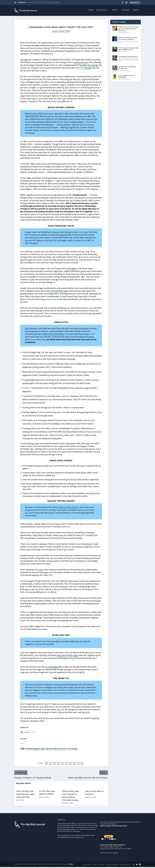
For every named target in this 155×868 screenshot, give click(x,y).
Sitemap (101, 865)
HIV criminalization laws (57, 292)
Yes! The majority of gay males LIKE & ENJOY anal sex (129, 50)
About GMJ (87, 865)
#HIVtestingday (33, 750)
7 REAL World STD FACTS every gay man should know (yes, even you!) (128, 30)
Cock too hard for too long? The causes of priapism (43, 2)
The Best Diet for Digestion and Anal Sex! (127, 69)
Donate (136, 11)
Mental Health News (124, 53)
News (114, 11)
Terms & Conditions (112, 865)
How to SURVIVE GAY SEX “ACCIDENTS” (127, 77)
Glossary (126, 11)
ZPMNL (71, 865)
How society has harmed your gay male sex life (25, 795)
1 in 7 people (85, 69)
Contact (95, 865)
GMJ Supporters (126, 865)
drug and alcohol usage (67, 656)
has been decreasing (88, 66)
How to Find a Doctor (69, 508)
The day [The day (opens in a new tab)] (24, 61)
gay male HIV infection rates (54, 750)
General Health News (124, 42)
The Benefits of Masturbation (128, 58)
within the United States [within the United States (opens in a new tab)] (53, 335)
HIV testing (72, 750)
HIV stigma (72, 269)
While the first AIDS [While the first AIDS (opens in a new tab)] (34, 115)
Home (91, 11)
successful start (81, 63)
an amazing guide (53, 668)
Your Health (102, 11)
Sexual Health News (61, 32)
